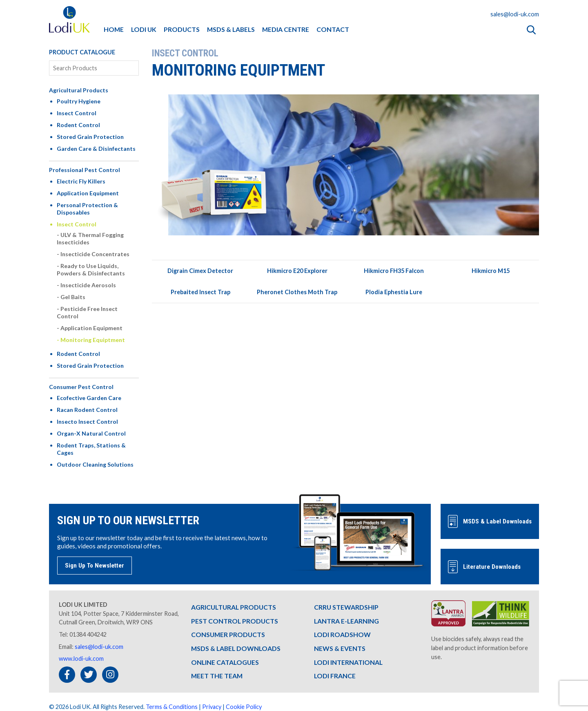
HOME (114, 29)
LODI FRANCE (335, 676)
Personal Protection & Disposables (87, 209)
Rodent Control (78, 125)
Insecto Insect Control (87, 421)
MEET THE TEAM (217, 676)
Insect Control (77, 113)
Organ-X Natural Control (91, 433)
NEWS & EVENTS (340, 648)
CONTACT (333, 29)
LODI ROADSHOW (342, 634)
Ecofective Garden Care (89, 398)
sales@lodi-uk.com (515, 14)
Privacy (212, 707)
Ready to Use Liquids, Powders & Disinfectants (91, 269)
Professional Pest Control (85, 170)
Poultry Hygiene (79, 101)
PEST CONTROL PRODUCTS (235, 621)
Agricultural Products (79, 90)
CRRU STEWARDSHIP (346, 607)
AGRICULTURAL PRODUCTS (234, 607)
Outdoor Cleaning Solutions (95, 464)
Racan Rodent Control (87, 410)
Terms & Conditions (172, 707)
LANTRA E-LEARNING (346, 621)
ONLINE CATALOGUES (225, 662)
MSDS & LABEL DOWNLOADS (236, 648)
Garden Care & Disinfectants (96, 149)
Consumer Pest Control (81, 387)
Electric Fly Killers (81, 181)
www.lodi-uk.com (81, 658)
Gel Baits (73, 297)
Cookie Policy (244, 707)
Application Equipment (88, 193)
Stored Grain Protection (90, 137)
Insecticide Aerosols (88, 285)
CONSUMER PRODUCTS (228, 634)
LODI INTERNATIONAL (348, 662)
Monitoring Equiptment (93, 340)
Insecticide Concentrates (95, 254)
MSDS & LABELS (231, 29)
